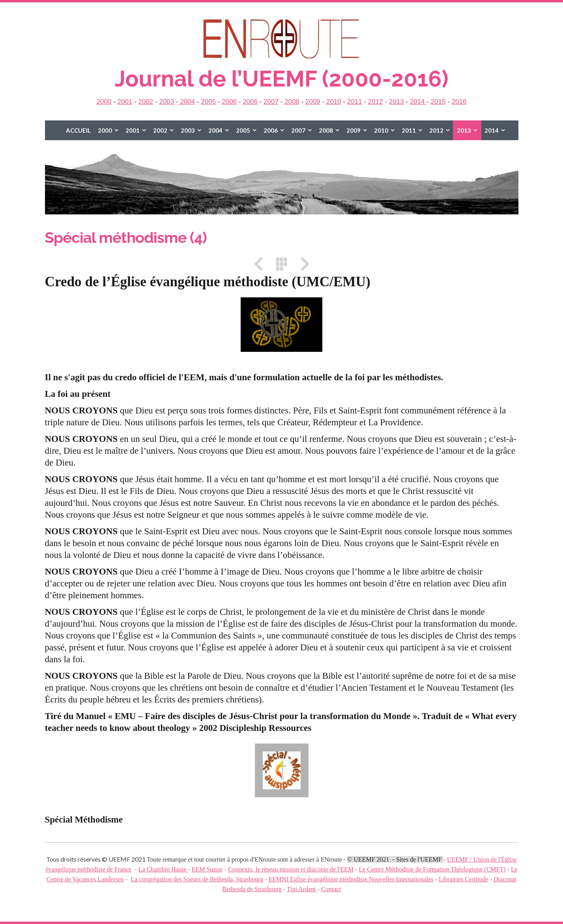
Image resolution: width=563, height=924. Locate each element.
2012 (376, 102)
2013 (397, 102)
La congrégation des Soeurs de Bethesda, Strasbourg (197, 879)
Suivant (302, 264)
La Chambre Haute (163, 869)
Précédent (261, 264)
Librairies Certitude (464, 879)
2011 (355, 102)
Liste (282, 264)
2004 (187, 102)
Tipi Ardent (301, 889)
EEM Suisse (207, 869)
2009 (313, 102)
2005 (208, 102)
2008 (292, 102)
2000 (104, 102)
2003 (166, 102)
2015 (438, 102)
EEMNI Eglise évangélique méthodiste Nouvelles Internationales (351, 879)
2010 (334, 102)
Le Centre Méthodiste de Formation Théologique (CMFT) (432, 869)
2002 (146, 102)
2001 (125, 102)
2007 (271, 102)
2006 (229, 102)
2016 (459, 102)
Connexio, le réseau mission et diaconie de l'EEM (291, 869)
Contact (331, 889)
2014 (418, 102)
